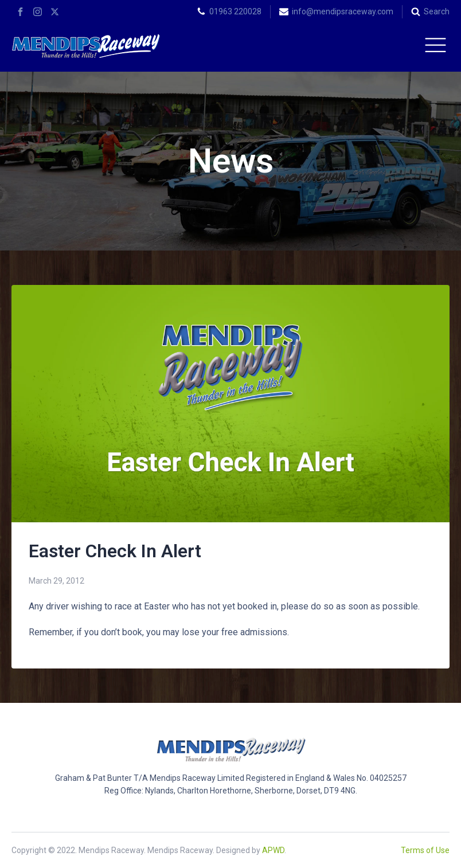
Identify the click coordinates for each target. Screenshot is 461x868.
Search (437, 11)
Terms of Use (425, 850)
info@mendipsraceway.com (343, 11)
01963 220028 (235, 11)
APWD (273, 850)
